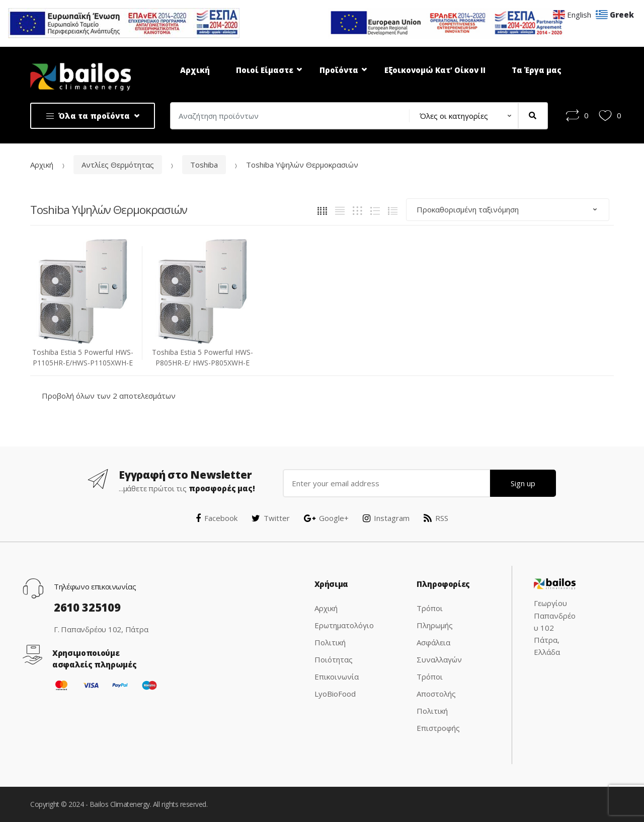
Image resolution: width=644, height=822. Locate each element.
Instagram (386, 518)
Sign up (523, 483)
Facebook (217, 518)
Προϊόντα (339, 70)
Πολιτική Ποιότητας (334, 651)
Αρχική (195, 70)
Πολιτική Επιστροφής (438, 719)
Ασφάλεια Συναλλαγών (439, 651)
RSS (436, 518)
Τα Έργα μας (537, 70)
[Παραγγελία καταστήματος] (508, 210)
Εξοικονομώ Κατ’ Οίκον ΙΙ (435, 70)
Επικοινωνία (337, 677)
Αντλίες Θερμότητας (118, 165)
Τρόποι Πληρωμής (435, 617)
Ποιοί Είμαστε (265, 70)
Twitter (271, 518)
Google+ (326, 518)
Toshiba (204, 165)
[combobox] (287, 116)
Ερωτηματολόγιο (344, 625)
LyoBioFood (335, 694)
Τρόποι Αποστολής (436, 685)
